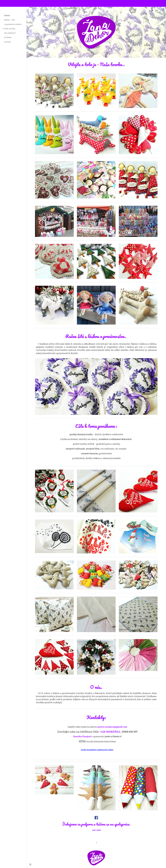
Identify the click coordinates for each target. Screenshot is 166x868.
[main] (96, 64)
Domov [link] (7, 15)
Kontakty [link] (8, 37)
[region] (83, 3)
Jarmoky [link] (8, 42)
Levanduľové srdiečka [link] (13, 24)
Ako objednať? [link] (10, 33)
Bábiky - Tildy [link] (10, 20)
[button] (163, 10)
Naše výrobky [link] (10, 29)
